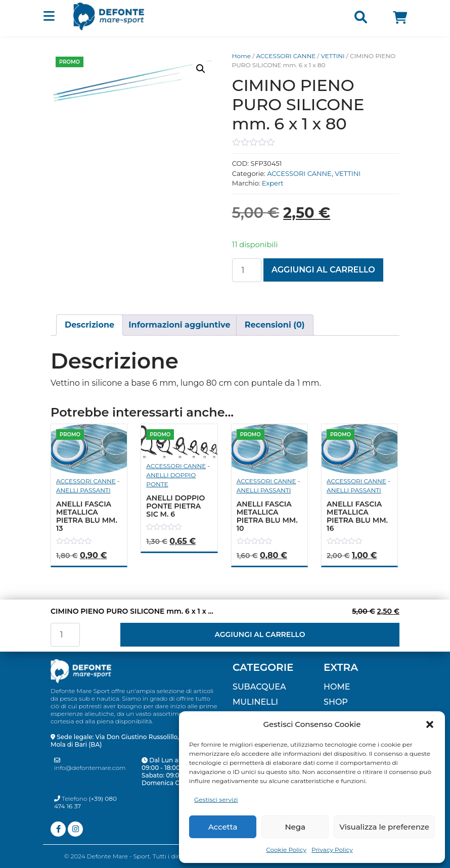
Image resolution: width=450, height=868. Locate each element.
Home (241, 56)
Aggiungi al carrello (323, 270)
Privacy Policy (332, 850)
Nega (295, 827)
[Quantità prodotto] (247, 270)
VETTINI (333, 56)
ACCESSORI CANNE (286, 56)
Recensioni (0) (275, 325)
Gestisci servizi (216, 800)
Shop (336, 702)
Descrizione (89, 325)
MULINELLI (255, 702)
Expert (273, 183)
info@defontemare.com (90, 764)
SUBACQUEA (259, 687)
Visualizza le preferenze (384, 827)
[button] (430, 724)
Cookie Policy (286, 850)
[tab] (89, 325)
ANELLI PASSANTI (83, 490)
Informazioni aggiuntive (179, 325)
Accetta (223, 827)
